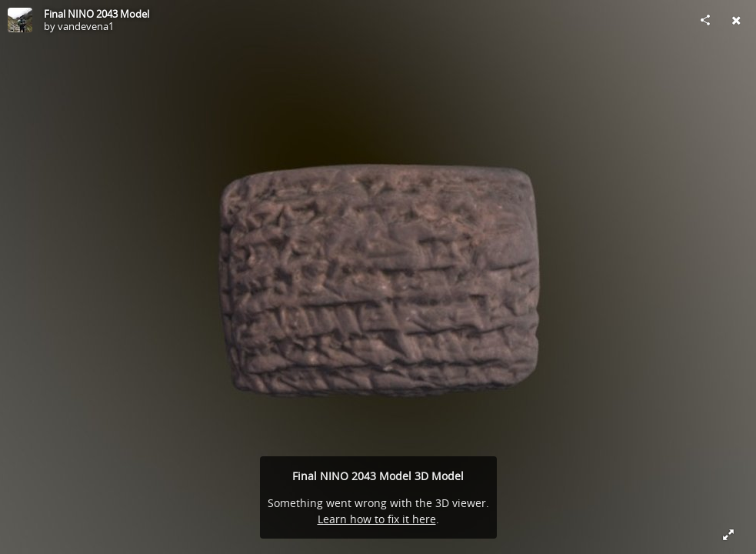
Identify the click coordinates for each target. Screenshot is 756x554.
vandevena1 (86, 26)
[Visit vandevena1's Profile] (20, 20)
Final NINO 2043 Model (97, 14)
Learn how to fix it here (377, 519)
